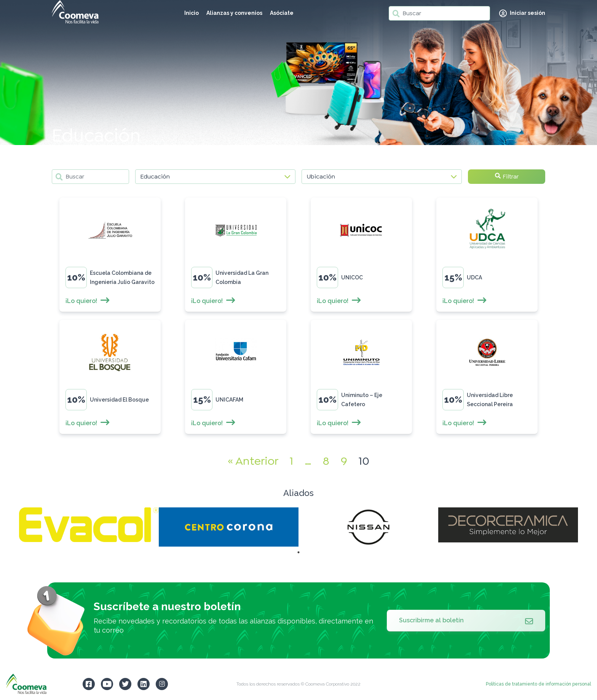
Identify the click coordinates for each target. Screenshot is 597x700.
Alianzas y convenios (234, 13)
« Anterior (253, 461)
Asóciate (282, 13)
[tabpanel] (89, 525)
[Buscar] (439, 13)
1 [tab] (298, 552)
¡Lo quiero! (88, 301)
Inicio (192, 13)
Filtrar (507, 176)
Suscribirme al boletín (466, 620)
